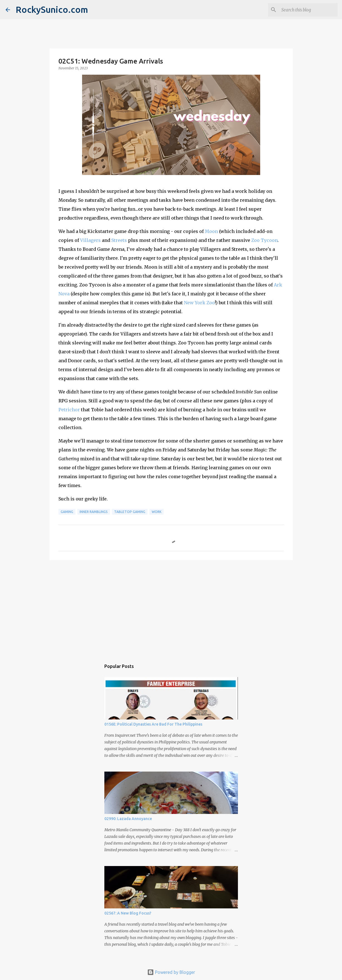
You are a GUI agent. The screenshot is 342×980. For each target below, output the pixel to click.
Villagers (90, 240)
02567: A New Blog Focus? (128, 913)
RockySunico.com (52, 9)
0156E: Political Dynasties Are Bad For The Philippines (153, 724)
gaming (67, 512)
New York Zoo (199, 303)
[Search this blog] (308, 10)
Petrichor (69, 410)
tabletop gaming (130, 512)
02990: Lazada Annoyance (128, 819)
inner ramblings (94, 512)
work (157, 512)
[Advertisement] (171, 607)
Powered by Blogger (171, 972)
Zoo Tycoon (265, 240)
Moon (211, 231)
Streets (119, 240)
